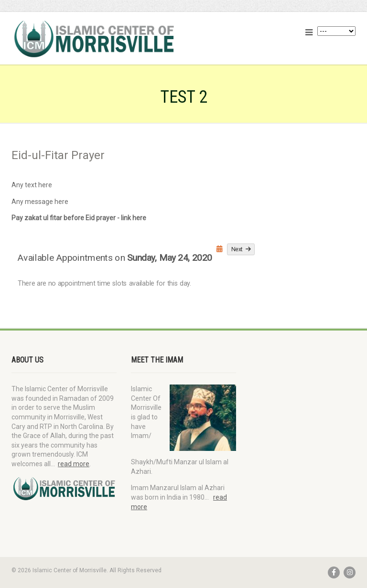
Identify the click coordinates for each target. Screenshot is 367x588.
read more (74, 464)
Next (241, 249)
